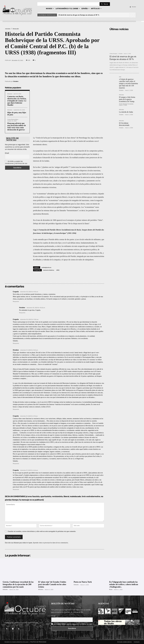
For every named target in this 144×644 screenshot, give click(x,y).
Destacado (16, 29)
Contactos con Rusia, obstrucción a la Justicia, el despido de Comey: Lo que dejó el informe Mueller (17, 101)
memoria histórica (49, 270)
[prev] (131, 15)
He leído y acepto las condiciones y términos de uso (16, 162)
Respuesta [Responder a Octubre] (22, 313)
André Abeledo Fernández (126, 104)
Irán (120, 77)
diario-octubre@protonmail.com (26, 623)
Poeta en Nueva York (83, 582)
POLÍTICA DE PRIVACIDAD (38, 642)
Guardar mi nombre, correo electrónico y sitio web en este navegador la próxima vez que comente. (42, 531)
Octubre (16, 81)
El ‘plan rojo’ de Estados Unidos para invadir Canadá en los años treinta (52, 584)
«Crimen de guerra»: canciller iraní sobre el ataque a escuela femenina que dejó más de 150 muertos (128, 84)
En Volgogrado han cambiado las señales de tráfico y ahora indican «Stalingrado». (124, 584)
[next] (134, 15)
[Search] (105, 4)
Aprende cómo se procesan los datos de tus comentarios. (51, 543)
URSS (58, 270)
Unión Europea (113, 54)
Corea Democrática (13, 119)
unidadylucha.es (46, 267)
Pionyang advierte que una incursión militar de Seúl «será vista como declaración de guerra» (17, 127)
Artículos (8, 29)
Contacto (137, 642)
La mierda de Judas (126, 112)
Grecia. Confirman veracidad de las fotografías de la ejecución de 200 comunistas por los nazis (18, 584)
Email (7, 153)
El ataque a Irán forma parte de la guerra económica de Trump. (127, 99)
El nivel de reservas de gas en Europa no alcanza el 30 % (79, 15)
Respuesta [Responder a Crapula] (16, 302)
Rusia (111, 590)
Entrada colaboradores (125, 642)
